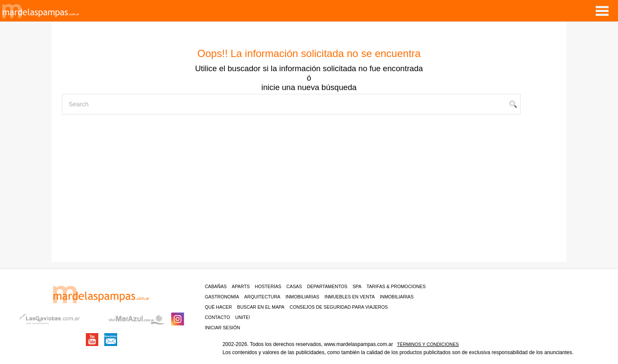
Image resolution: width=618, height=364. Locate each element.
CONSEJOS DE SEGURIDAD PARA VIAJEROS (339, 307)
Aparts (241, 286)
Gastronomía (222, 297)
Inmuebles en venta (350, 297)
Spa (357, 286)
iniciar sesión (222, 328)
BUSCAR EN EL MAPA (261, 307)
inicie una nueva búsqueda (309, 87)
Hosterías (268, 286)
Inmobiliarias (302, 297)
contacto (217, 317)
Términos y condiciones (428, 344)
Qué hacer (218, 307)
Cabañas (216, 286)
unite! (243, 317)
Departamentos (327, 286)
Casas (294, 286)
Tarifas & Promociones (396, 286)
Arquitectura (262, 297)
